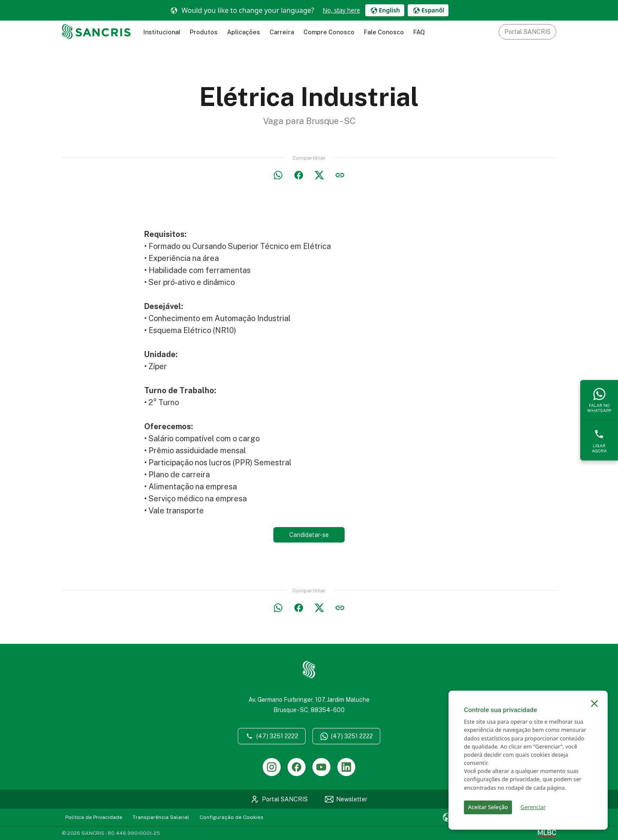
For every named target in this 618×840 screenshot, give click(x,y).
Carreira (282, 32)
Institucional (162, 32)
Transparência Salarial (161, 817)
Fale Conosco (384, 32)
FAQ (419, 32)
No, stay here (341, 10)
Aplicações (244, 32)
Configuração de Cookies (232, 817)
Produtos (204, 32)
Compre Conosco (329, 32)
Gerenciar (533, 807)
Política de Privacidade (94, 817)
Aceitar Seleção (488, 807)
